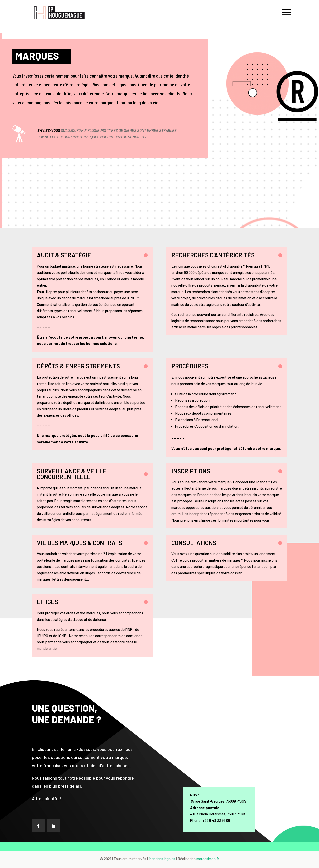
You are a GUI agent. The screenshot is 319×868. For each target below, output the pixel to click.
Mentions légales (162, 859)
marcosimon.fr (208, 859)
